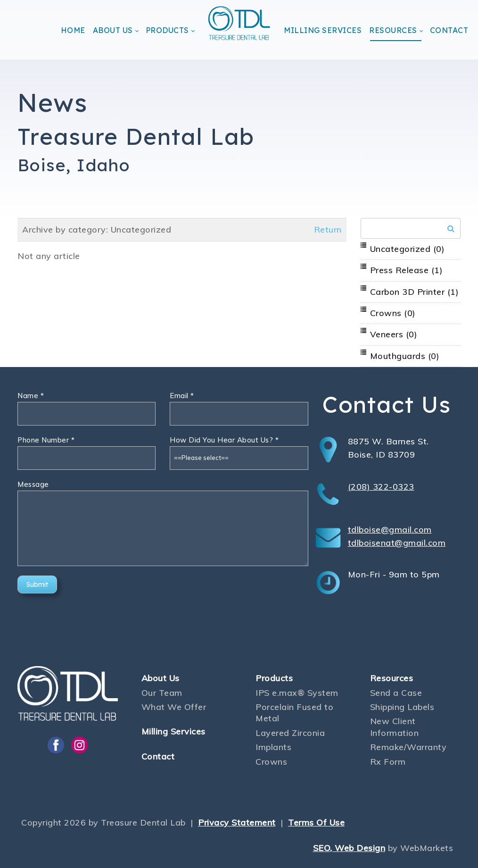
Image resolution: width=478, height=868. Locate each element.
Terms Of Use (316, 822)
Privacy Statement (237, 822)
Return (328, 230)
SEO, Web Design (349, 848)
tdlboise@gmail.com (390, 530)
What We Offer (174, 707)
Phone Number (46, 440)
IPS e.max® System (297, 693)
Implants (273, 747)
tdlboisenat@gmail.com (397, 543)
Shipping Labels (402, 707)
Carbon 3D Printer (415, 292)
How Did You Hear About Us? (224, 440)
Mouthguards (405, 356)
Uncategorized (408, 249)
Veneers (394, 334)
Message (33, 484)
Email (182, 396)
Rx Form (388, 762)
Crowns (393, 313)
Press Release (407, 270)
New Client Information (395, 727)
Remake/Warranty (408, 747)
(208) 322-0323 (381, 487)
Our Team (162, 693)
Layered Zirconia (290, 733)
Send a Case (396, 693)
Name (31, 396)
